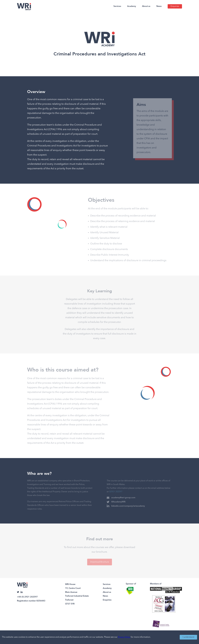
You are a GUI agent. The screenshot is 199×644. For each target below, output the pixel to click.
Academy (132, 6)
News (159, 6)
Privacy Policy (124, 637)
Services (117, 6)
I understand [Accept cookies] (188, 637)
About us (146, 6)
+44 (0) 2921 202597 (27, 597)
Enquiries (175, 6)
